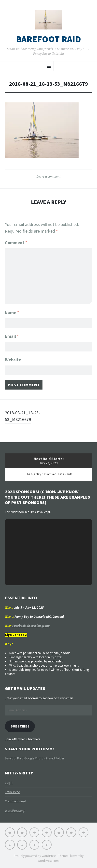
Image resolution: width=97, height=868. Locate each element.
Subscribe (20, 726)
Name (12, 313)
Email (12, 336)
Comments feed (15, 801)
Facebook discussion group (31, 626)
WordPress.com (48, 861)
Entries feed (13, 792)
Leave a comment (48, 176)
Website (13, 360)
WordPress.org (15, 811)
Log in (9, 783)
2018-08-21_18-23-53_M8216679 (22, 416)
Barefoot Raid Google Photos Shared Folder (35, 758)
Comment (16, 243)
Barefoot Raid (48, 39)
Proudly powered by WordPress (35, 856)
